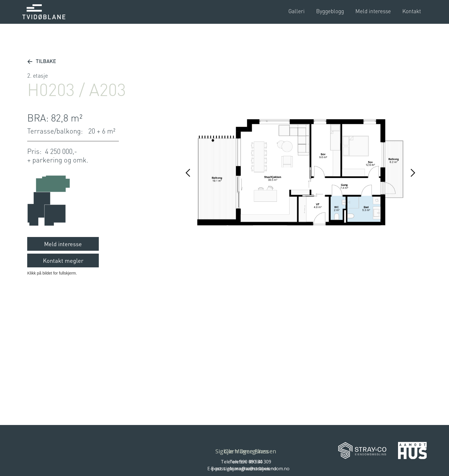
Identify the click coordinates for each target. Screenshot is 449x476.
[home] (44, 12)
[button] (188, 173)
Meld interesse (373, 11)
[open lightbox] (297, 11)
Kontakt (412, 11)
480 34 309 (260, 462)
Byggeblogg (330, 11)
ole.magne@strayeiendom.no (258, 469)
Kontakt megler (63, 260)
